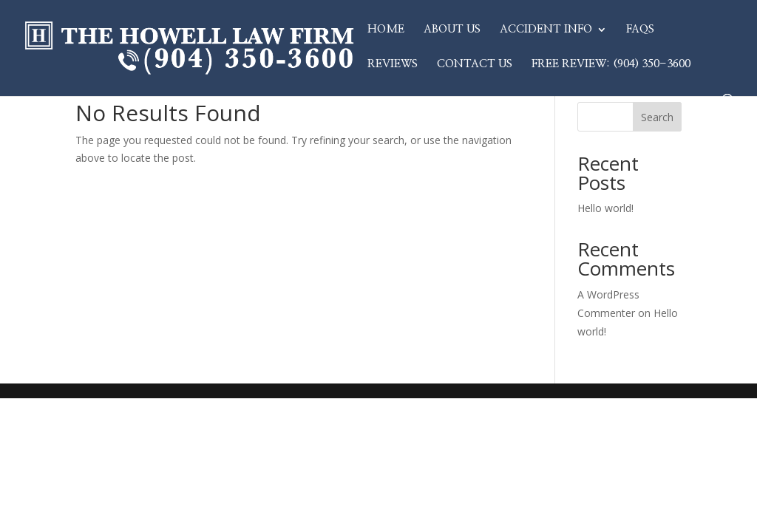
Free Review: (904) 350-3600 (611, 64)
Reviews (393, 64)
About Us (452, 30)
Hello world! (605, 208)
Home (386, 30)
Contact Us (475, 64)
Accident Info (546, 30)
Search (657, 117)
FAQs (640, 30)
